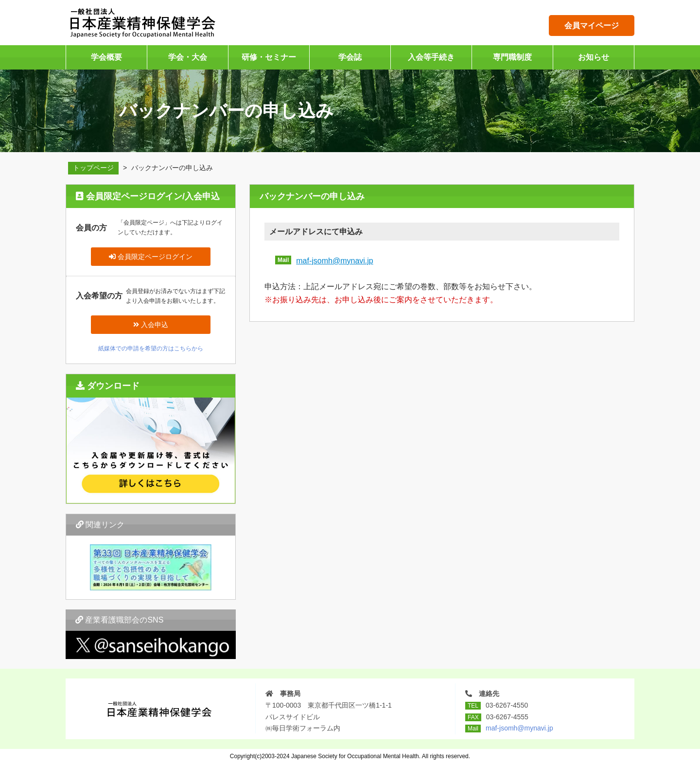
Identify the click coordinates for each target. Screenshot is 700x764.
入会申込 (151, 325)
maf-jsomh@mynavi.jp (335, 261)
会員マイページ (592, 26)
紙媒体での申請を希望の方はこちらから (151, 348)
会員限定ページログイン (151, 257)
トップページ (93, 168)
